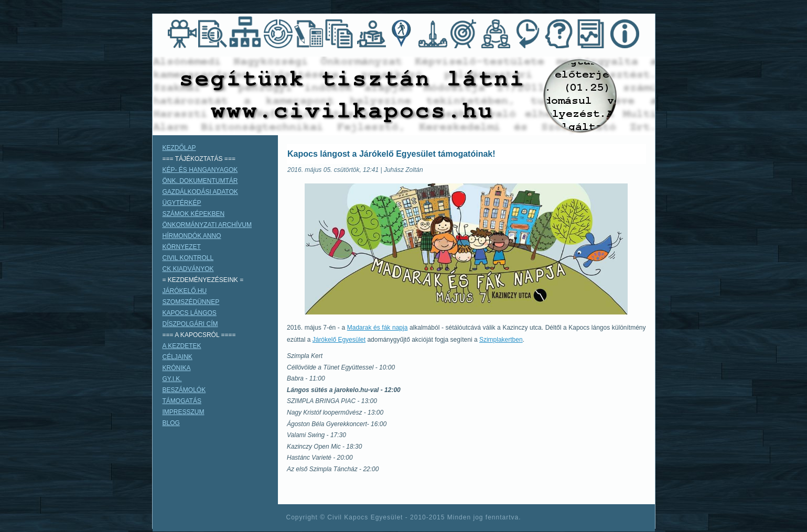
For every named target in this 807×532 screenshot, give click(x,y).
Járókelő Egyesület (339, 340)
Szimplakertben (501, 340)
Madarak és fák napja (378, 328)
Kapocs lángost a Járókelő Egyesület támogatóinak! (391, 154)
